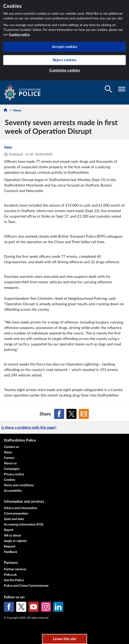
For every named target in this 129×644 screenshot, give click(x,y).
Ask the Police (14, 580)
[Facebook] (9, 607)
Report (9, 530)
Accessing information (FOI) (24, 525)
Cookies (9, 480)
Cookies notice (19, 35)
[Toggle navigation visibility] (122, 89)
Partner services (15, 569)
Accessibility (13, 491)
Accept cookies (65, 47)
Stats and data (14, 519)
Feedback (11, 552)
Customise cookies (65, 70)
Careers (9, 458)
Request (10, 547)
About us (10, 463)
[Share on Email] (84, 414)
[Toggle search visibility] (108, 89)
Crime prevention (16, 514)
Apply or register (15, 541)
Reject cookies (65, 60)
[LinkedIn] (58, 607)
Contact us (11, 447)
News (17, 110)
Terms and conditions (19, 485)
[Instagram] (46, 607)
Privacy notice (14, 474)
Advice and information (21, 508)
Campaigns (12, 469)
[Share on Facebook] (59, 414)
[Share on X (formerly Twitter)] (71, 414)
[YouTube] (34, 607)
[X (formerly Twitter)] (21, 607)
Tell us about (12, 536)
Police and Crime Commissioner (26, 586)
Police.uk (10, 575)
